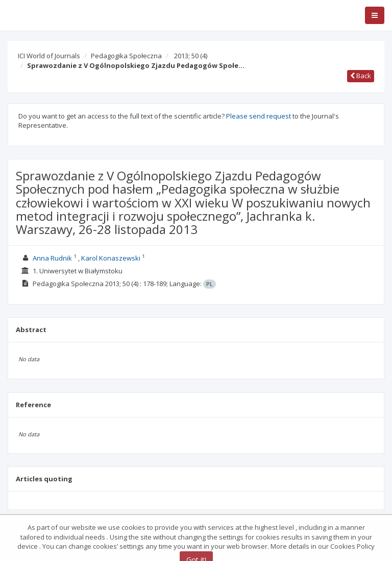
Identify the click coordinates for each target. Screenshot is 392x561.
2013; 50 (191, 56)
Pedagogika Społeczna (126, 56)
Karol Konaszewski (111, 258)
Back (361, 76)
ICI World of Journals (49, 56)
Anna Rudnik (52, 258)
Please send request (259, 116)
